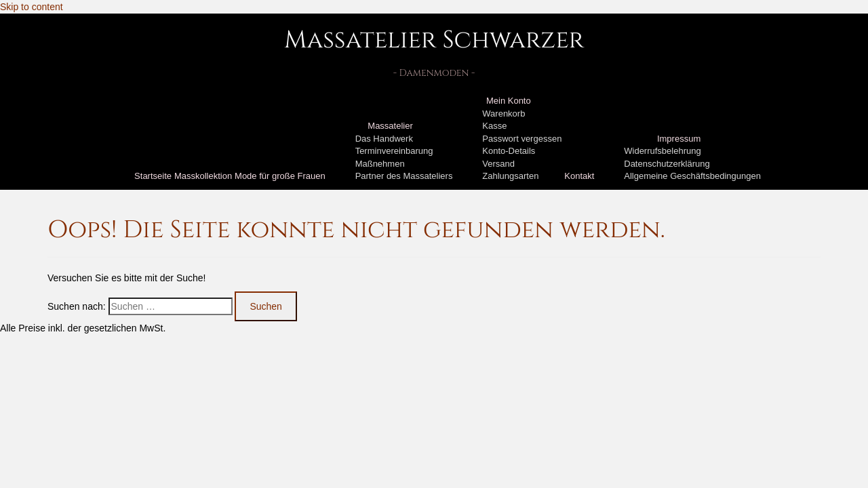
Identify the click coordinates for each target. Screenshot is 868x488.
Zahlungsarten (510, 176)
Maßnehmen (380, 164)
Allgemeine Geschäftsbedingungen (692, 176)
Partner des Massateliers (404, 176)
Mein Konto (509, 101)
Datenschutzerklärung (667, 164)
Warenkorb (504, 114)
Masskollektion (203, 176)
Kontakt (579, 176)
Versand (498, 164)
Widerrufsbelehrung (662, 151)
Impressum (679, 139)
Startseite (153, 176)
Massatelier (390, 126)
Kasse (494, 126)
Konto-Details (509, 151)
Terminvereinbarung (394, 151)
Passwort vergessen (522, 139)
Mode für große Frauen (280, 176)
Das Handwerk (384, 139)
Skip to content (32, 7)
